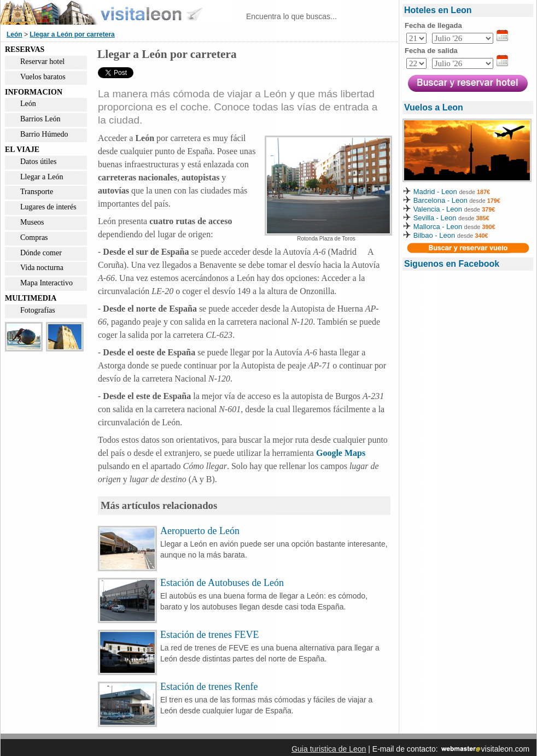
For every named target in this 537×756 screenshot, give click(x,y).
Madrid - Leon (435, 192)
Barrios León (40, 119)
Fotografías (38, 310)
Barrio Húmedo (44, 134)
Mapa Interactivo (46, 283)
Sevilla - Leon (435, 218)
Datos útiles (39, 162)
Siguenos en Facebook (452, 264)
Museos (32, 222)
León (14, 34)
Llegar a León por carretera (72, 34)
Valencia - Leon (438, 209)
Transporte (37, 192)
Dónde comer (41, 253)
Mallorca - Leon (438, 227)
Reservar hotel (42, 61)
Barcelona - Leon (442, 200)
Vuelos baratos (43, 77)
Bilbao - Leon (434, 235)
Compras (34, 238)
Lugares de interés (48, 207)
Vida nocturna (42, 268)
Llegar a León (42, 177)
